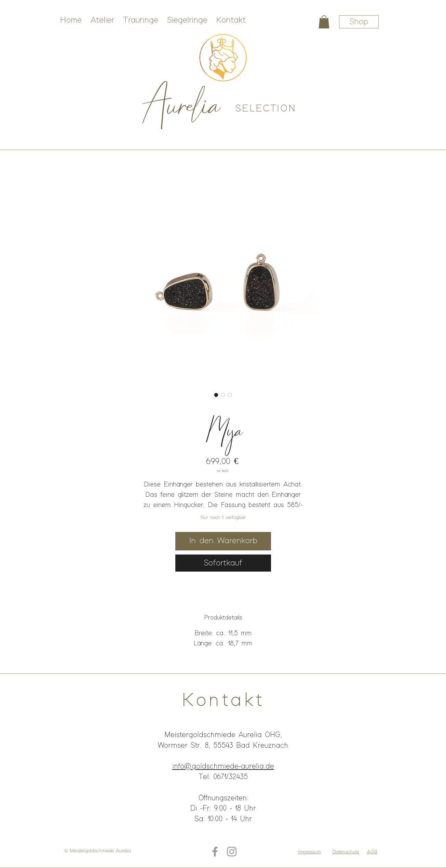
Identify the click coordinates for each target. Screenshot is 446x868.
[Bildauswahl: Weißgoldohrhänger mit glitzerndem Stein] (223, 395)
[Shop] (359, 22)
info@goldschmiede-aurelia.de (223, 766)
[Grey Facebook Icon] (215, 852)
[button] (324, 22)
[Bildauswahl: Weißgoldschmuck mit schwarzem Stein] (216, 395)
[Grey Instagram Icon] (232, 852)
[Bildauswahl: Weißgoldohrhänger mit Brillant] (230, 395)
